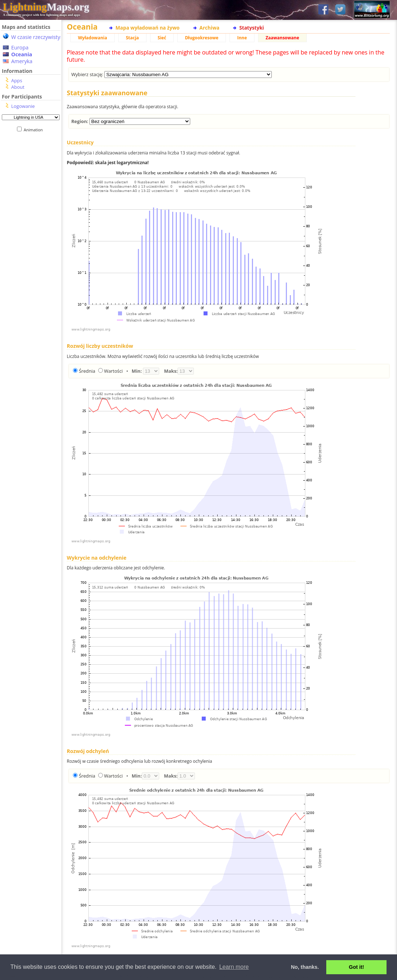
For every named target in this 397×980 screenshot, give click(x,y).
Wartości (113, 371)
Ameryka (22, 61)
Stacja (132, 38)
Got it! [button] (357, 967)
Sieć (162, 38)
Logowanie (23, 106)
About (18, 87)
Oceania (22, 54)
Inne (242, 38)
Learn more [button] (234, 967)
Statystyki (252, 28)
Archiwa (210, 28)
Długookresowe (202, 38)
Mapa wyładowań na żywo (148, 28)
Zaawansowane (282, 38)
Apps (17, 80)
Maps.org (46, 7)
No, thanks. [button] (305, 967)
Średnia (87, 371)
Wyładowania (93, 38)
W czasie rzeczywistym (38, 37)
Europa (20, 47)
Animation (35, 130)
